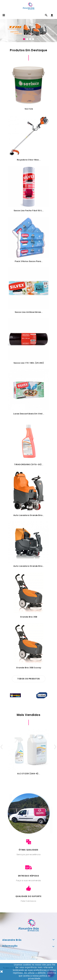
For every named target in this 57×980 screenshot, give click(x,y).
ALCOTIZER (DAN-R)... (29, 774)
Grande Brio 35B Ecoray (29, 668)
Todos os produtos (29, 679)
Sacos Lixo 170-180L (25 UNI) (29, 363)
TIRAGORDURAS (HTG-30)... (29, 464)
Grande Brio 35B (29, 617)
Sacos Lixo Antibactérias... (29, 312)
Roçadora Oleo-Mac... (29, 160)
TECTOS (29, 109)
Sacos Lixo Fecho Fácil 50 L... (29, 211)
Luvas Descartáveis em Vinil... (29, 414)
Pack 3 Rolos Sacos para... (29, 261)
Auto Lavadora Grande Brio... (29, 515)
